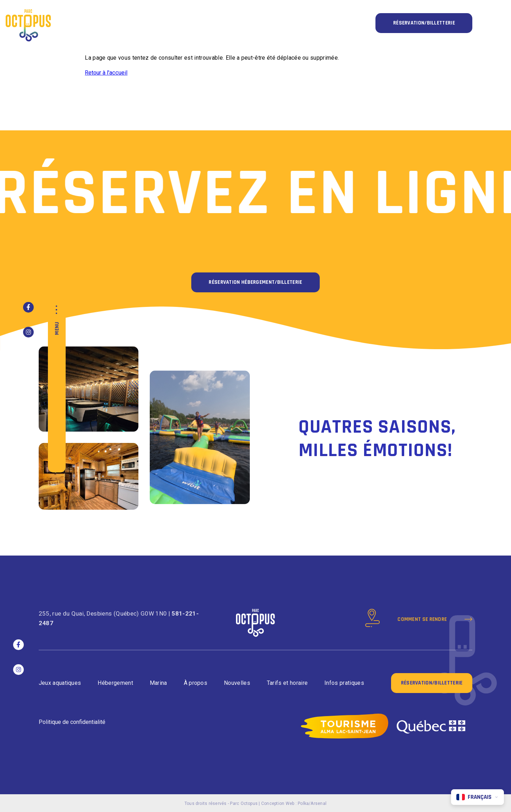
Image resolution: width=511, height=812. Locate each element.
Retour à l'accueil (106, 73)
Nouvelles (237, 683)
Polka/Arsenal (312, 803)
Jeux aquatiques (60, 683)
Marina (158, 683)
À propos (196, 683)
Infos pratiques (344, 683)
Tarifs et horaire (287, 683)
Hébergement (115, 683)
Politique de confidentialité (72, 722)
